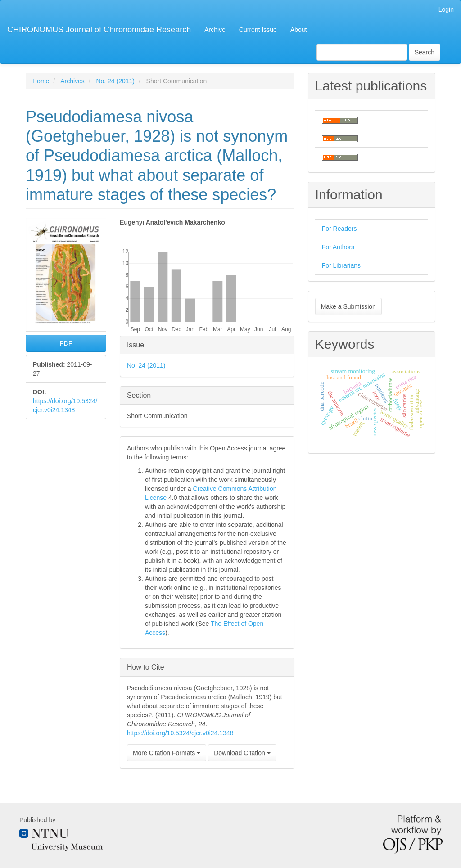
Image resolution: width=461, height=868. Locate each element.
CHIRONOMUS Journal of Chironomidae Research (99, 30)
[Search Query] (362, 52)
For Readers (339, 229)
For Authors (338, 247)
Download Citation (242, 753)
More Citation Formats (167, 753)
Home (41, 81)
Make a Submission (348, 306)
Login (446, 9)
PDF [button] (66, 343)
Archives (72, 81)
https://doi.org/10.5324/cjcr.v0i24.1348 (180, 733)
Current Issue (258, 30)
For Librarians (341, 265)
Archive (215, 30)
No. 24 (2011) (115, 81)
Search (425, 52)
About (299, 30)
